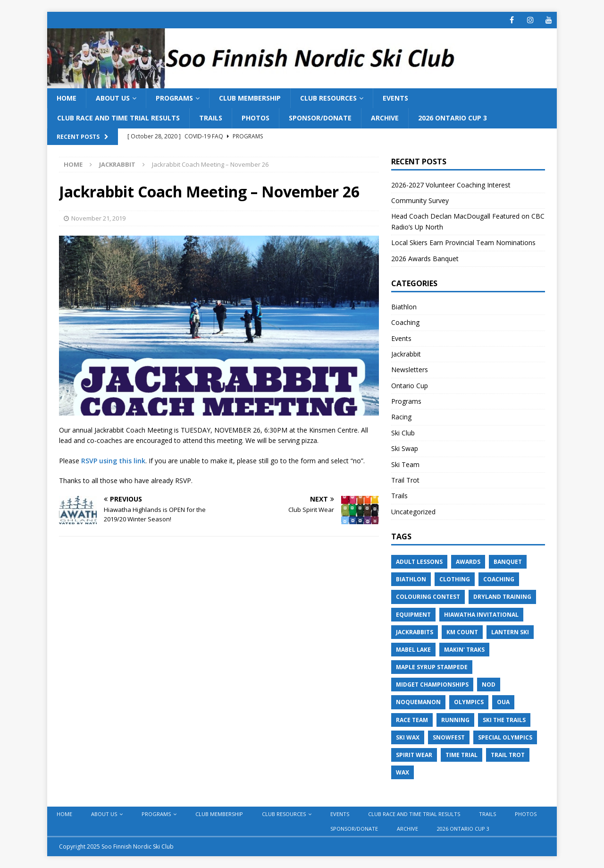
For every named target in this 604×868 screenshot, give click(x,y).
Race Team (412, 720)
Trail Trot (405, 480)
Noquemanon (418, 702)
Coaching (405, 322)
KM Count (462, 632)
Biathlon (404, 307)
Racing (401, 417)
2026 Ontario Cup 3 (453, 118)
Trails (211, 118)
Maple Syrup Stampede (432, 667)
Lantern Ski (510, 632)
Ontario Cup (410, 386)
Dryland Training (502, 597)
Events (395, 98)
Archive (385, 118)
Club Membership (250, 98)
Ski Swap (405, 448)
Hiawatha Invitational (481, 615)
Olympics (469, 702)
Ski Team (405, 464)
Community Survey (421, 200)
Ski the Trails (504, 720)
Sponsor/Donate (320, 118)
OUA (503, 702)
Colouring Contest (428, 597)
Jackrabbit (406, 354)
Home (67, 98)
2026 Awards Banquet (425, 259)
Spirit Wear (414, 755)
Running (455, 720)
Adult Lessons (419, 562)
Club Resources (328, 98)
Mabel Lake (413, 650)
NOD (489, 685)
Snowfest (449, 737)
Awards (468, 562)
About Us (113, 98)
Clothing (455, 579)
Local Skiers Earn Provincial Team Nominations (463, 243)
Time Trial (461, 755)
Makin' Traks (464, 650)
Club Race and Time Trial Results (118, 118)
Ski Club (403, 433)
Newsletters (410, 370)
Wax (403, 772)
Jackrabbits (415, 632)
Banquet (508, 562)
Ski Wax (408, 737)
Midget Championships (432, 685)
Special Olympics (505, 737)
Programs (174, 98)
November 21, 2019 (98, 218)
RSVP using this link (113, 461)
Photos (256, 118)
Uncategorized (413, 512)
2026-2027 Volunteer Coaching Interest (451, 185)
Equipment (413, 615)
